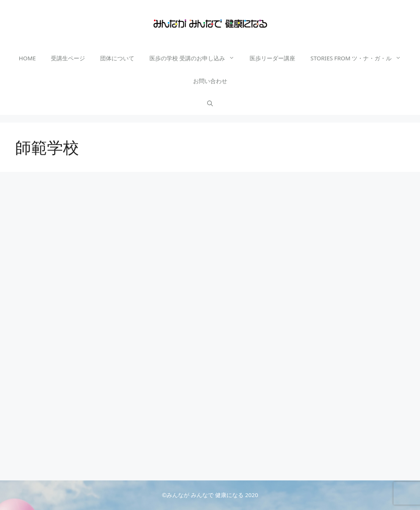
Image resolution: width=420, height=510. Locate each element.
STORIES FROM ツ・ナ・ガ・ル (359, 58)
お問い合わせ (210, 81)
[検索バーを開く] (210, 104)
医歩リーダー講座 (272, 58)
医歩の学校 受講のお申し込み (196, 58)
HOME (28, 58)
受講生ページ (68, 58)
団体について (117, 58)
